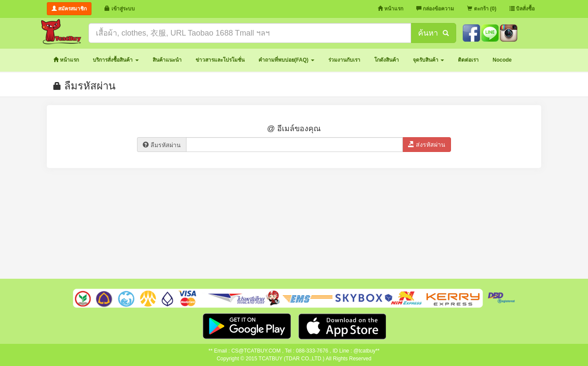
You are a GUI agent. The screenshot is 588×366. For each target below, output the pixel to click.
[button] (116, 60)
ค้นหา (433, 33)
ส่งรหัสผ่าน (427, 145)
